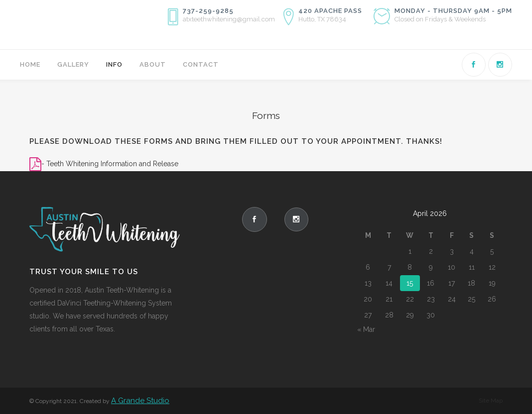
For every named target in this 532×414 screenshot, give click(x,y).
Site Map (491, 401)
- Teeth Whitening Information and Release (110, 164)
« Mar (366, 329)
